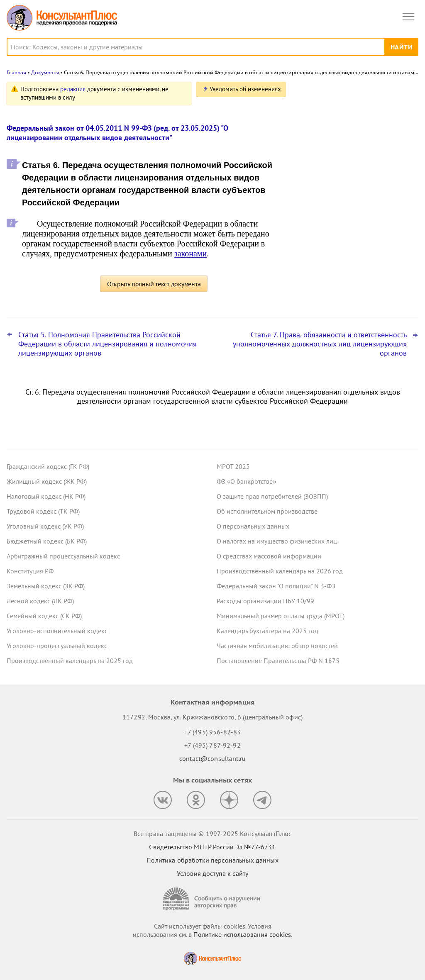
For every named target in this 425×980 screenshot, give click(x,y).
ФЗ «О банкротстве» (247, 481)
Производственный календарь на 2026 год (280, 571)
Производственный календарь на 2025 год (70, 661)
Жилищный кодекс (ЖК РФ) (47, 481)
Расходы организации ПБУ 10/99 (265, 601)
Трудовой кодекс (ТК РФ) (43, 511)
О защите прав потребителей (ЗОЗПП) (272, 496)
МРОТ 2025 (233, 466)
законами (191, 254)
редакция (73, 89)
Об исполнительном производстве (267, 511)
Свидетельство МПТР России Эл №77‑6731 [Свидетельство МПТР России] (212, 847)
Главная (16, 72)
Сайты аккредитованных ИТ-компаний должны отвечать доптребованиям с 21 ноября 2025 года (357, 257)
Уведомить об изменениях (245, 89)
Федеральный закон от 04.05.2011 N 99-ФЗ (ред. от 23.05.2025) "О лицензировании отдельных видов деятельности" (117, 133)
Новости (332, 92)
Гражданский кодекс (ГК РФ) (48, 466)
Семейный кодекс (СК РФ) (44, 616)
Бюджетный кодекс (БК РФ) (47, 541)
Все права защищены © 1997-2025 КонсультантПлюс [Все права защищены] (212, 834)
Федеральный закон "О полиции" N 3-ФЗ (276, 586)
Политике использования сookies (242, 934)
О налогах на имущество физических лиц (277, 541)
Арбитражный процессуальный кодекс (63, 556)
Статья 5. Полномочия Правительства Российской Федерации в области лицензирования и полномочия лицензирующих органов (107, 344)
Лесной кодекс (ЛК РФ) (40, 601)
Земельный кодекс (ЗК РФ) (46, 586)
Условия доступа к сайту (212, 873)
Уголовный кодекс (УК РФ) (45, 526)
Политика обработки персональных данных (212, 860)
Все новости (320, 284)
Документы (45, 72)
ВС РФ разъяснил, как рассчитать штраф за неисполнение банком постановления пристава (348, 175)
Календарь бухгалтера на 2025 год (267, 631)
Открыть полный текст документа (154, 284)
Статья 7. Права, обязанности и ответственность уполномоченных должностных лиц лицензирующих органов (320, 344)
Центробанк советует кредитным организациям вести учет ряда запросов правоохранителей (349, 130)
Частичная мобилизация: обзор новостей (277, 646)
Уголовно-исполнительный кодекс (57, 631)
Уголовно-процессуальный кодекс (57, 646)
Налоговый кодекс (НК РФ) (46, 496)
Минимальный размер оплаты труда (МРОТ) (281, 616)
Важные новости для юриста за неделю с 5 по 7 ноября (346, 216)
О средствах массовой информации (269, 556)
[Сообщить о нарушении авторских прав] (212, 899)
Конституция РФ (30, 571)
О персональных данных (253, 526)
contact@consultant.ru (212, 758)
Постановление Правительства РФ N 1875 (278, 661)
